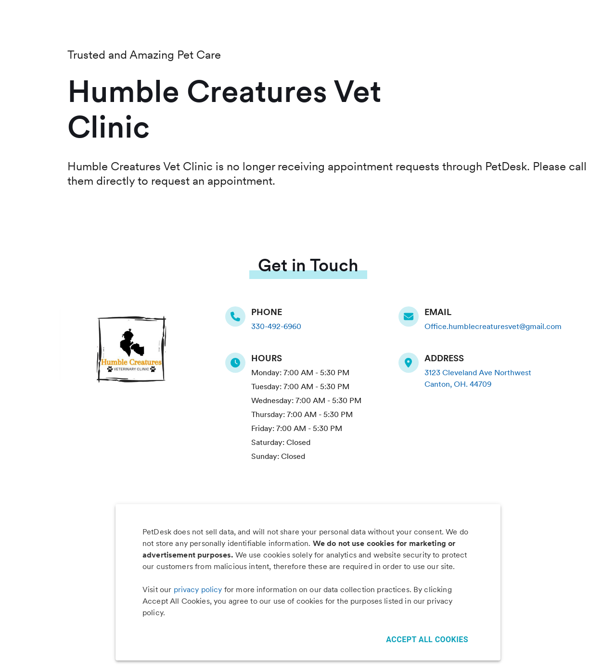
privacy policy (198, 590)
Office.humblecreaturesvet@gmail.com (493, 326)
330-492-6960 (276, 326)
